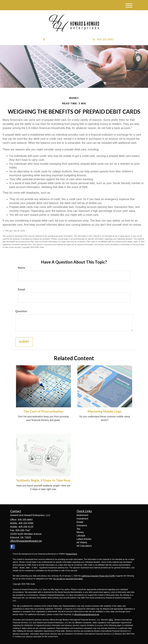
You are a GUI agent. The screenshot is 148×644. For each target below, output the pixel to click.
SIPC (111, 620)
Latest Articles (84, 539)
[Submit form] (24, 342)
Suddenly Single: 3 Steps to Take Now (43, 480)
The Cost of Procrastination (43, 411)
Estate (80, 522)
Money (80, 532)
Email (22, 290)
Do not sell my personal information (68, 579)
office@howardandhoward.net (87, 614)
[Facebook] (44, 40)
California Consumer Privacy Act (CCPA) (98, 576)
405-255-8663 (103, 39)
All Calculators (84, 546)
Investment (82, 519)
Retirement (82, 515)
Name (22, 268)
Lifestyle (81, 536)
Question (21, 311)
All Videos (82, 542)
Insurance (82, 525)
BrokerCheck (72, 554)
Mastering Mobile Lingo (105, 411)
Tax (79, 529)
